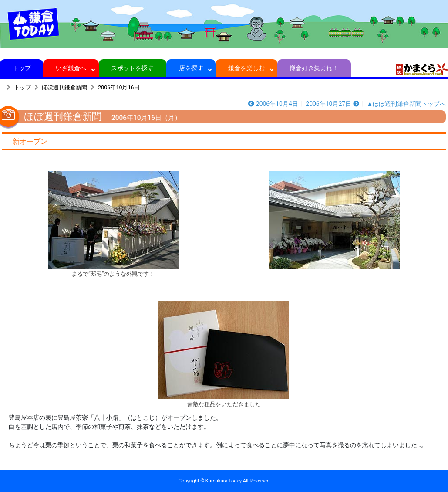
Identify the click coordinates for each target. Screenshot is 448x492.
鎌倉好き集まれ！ (314, 68)
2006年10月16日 (119, 87)
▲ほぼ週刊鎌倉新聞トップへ (406, 104)
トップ (22, 68)
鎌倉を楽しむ (247, 68)
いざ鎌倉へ (71, 68)
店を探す (191, 68)
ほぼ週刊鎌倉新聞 (64, 87)
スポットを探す (133, 68)
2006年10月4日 (273, 104)
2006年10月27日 (332, 104)
